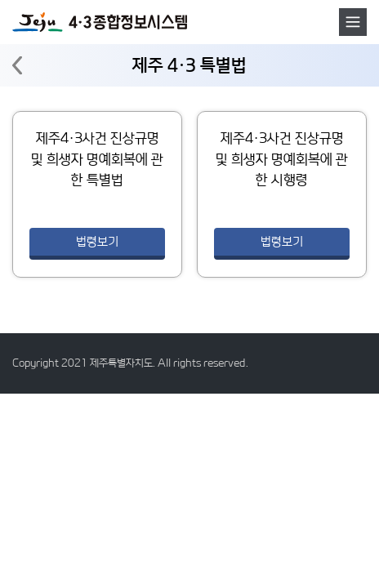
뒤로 (17, 66)
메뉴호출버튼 (353, 22)
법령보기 (97, 241)
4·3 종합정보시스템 (100, 22)
